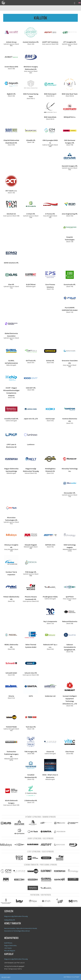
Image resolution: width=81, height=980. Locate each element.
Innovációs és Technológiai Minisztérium (17, 930)
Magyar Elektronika (10, 945)
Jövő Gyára (8, 947)
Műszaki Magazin (10, 950)
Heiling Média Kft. (10, 919)
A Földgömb (4, 3)
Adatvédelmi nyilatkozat (71, 976)
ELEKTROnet (8, 942)
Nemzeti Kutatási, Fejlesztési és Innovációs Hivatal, (21, 928)
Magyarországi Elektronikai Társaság (16, 916)
